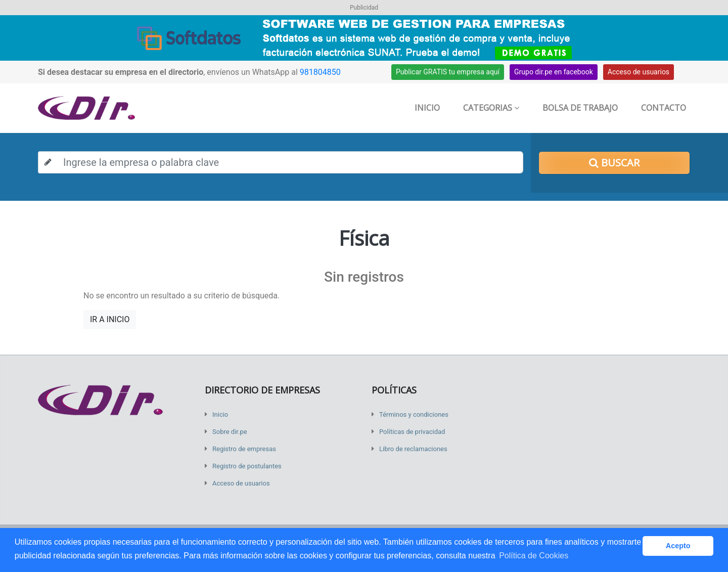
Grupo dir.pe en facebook (554, 72)
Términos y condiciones (414, 414)
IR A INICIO (110, 319)
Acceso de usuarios (639, 72)
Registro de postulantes (247, 466)
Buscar (614, 163)
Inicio (427, 108)
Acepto (678, 546)
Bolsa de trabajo (580, 108)
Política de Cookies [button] (534, 556)
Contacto (664, 108)
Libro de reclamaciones (413, 449)
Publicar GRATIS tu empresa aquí (448, 72)
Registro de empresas (244, 449)
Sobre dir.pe (230, 432)
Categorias (491, 108)
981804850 (320, 72)
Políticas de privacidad (412, 432)
